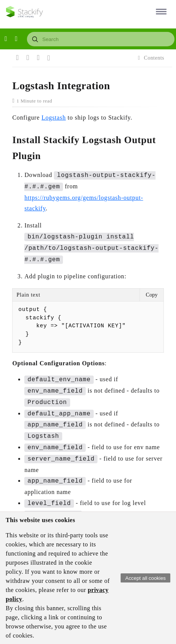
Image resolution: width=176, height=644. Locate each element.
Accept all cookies (145, 578)
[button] (160, 11)
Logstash (53, 118)
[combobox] (101, 39)
